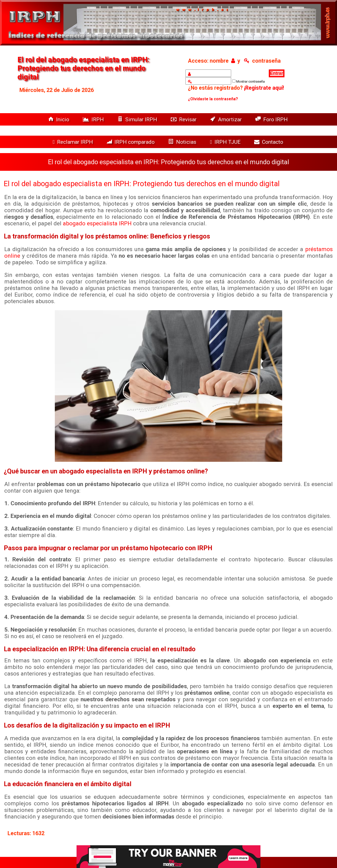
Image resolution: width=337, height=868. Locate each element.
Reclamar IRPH (73, 142)
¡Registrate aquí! (264, 88)
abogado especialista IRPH (97, 223)
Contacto (270, 142)
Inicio (59, 119)
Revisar (184, 119)
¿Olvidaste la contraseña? (213, 99)
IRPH (94, 119)
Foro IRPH (273, 119)
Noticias (183, 142)
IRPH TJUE (226, 142)
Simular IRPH (138, 119)
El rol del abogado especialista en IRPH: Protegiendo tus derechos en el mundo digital (142, 184)
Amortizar (227, 119)
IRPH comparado (131, 142)
